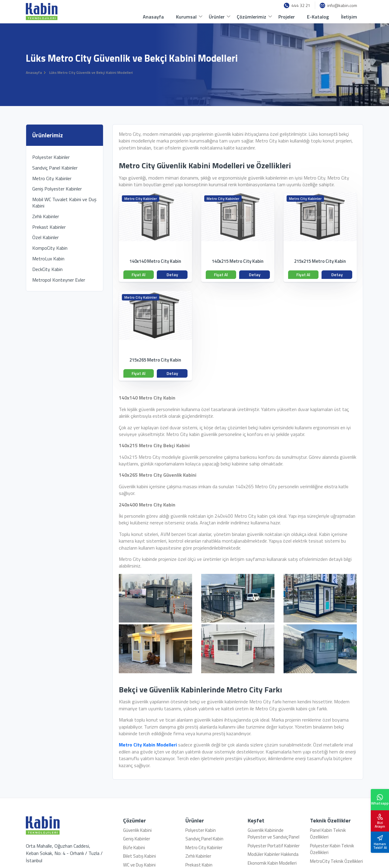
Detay (172, 274)
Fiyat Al (139, 274)
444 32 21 (297, 5)
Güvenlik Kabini (137, 830)
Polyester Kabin (201, 830)
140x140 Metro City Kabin (155, 261)
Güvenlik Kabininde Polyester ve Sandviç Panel (274, 834)
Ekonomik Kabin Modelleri (272, 863)
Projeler (287, 17)
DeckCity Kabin (47, 269)
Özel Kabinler (45, 237)
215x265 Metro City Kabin (155, 360)
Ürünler (217, 17)
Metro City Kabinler (141, 199)
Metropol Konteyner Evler (59, 280)
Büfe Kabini (134, 847)
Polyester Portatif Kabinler (274, 846)
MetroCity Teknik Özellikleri (336, 861)
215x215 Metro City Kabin (320, 261)
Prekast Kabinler (49, 227)
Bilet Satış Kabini (139, 856)
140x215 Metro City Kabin (238, 261)
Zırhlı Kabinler (46, 216)
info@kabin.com (338, 5)
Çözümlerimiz (251, 17)
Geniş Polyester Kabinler (57, 189)
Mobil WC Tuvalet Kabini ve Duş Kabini (64, 202)
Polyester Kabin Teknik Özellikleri (332, 849)
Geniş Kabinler (137, 839)
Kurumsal (186, 17)
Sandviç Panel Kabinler (55, 168)
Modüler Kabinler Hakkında (273, 854)
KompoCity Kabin (50, 248)
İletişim (349, 17)
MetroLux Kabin (48, 259)
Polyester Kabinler (51, 157)
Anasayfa (153, 17)
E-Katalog (318, 17)
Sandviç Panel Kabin (204, 839)
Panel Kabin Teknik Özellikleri (328, 834)
